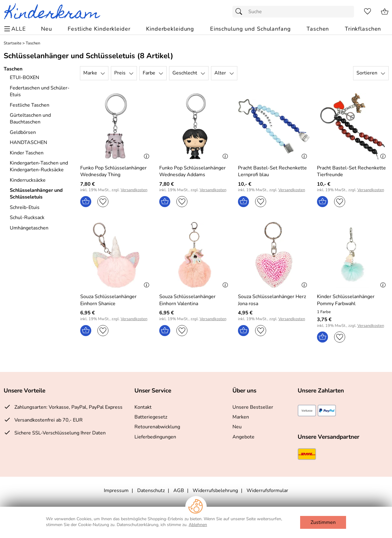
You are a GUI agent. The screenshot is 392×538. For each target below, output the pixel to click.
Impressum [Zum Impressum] (116, 491)
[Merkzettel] (367, 12)
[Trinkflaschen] (363, 29)
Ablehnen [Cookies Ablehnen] (198, 525)
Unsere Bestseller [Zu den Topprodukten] (253, 407)
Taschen (33, 43)
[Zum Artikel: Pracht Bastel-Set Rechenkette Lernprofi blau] (274, 126)
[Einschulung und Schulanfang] (251, 29)
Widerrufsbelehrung (215, 491)
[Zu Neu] (47, 29)
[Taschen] (318, 29)
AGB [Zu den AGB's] (179, 491)
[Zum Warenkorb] (385, 12)
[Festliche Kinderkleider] (99, 29)
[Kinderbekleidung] (170, 29)
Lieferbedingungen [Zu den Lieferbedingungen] (155, 437)
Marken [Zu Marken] (241, 417)
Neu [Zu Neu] (237, 427)
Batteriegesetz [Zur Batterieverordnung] (151, 417)
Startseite (13, 43)
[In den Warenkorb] (86, 202)
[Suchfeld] (293, 12)
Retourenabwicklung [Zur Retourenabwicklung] (157, 427)
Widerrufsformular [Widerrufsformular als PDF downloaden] (267, 491)
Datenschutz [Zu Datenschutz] (151, 491)
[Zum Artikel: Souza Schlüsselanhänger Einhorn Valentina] (195, 255)
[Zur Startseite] (55, 12)
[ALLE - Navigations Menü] (16, 29)
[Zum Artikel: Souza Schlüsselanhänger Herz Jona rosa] (274, 255)
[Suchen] (240, 12)
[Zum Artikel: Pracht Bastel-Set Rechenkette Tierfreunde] (353, 126)
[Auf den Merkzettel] (103, 202)
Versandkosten (134, 190)
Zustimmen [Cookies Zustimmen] (323, 522)
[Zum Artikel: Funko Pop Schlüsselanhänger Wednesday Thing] (116, 171)
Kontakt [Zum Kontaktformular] (143, 407)
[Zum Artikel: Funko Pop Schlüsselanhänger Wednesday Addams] (195, 171)
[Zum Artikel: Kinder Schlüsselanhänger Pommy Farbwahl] (353, 300)
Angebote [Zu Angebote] (243, 437)
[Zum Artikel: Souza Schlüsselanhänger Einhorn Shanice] (116, 255)
